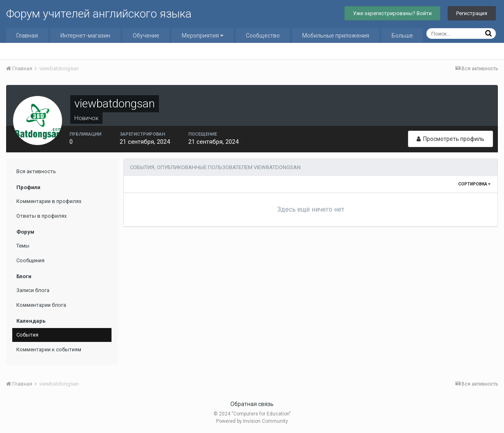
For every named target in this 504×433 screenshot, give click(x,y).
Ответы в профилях (41, 216)
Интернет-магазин (85, 36)
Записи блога (33, 290)
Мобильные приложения (336, 36)
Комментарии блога (41, 305)
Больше (402, 36)
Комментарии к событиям (49, 349)
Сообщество (263, 36)
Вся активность (36, 171)
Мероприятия (203, 36)
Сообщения (30, 260)
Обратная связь (252, 404)
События (27, 335)
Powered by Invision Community (252, 421)
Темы (23, 246)
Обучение (146, 36)
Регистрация (472, 13)
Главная (27, 36)
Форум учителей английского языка (99, 14)
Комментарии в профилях (49, 201)
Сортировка (474, 184)
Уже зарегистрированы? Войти (392, 13)
